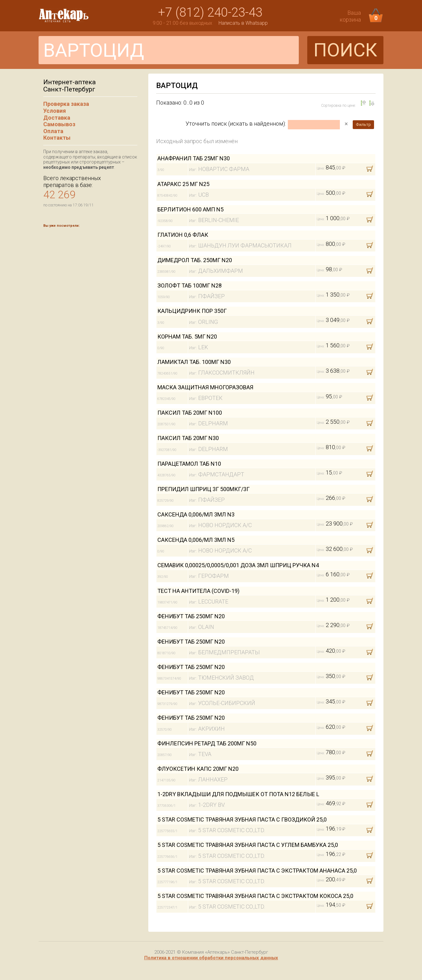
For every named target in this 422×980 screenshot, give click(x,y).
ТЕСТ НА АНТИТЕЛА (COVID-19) (198, 591)
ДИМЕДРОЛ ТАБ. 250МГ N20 (195, 260)
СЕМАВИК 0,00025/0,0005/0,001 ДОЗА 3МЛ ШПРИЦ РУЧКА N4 (238, 565)
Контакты (57, 138)
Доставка (57, 118)
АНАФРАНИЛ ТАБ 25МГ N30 (194, 158)
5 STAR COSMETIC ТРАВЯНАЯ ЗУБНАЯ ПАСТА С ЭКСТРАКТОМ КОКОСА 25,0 (255, 896)
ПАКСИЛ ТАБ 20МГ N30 (188, 438)
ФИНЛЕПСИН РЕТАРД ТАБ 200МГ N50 (207, 743)
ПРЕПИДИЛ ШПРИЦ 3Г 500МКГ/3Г (203, 489)
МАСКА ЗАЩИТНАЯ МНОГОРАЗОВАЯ (205, 387)
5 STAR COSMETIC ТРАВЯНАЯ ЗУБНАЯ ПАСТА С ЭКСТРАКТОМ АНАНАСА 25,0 (257, 871)
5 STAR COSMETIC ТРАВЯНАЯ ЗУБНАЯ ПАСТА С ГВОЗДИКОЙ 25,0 (242, 819)
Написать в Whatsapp (243, 23)
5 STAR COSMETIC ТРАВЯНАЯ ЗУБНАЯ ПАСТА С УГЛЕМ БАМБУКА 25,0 (248, 845)
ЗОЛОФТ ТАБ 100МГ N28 (190, 285)
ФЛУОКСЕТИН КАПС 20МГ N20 (198, 769)
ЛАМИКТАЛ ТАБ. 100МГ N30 (194, 362)
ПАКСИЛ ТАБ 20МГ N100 (190, 413)
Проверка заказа (66, 104)
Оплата (53, 131)
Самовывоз (59, 124)
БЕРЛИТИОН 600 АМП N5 (190, 209)
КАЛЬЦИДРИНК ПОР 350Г (192, 311)
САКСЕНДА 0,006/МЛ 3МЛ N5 (196, 540)
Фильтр (363, 124)
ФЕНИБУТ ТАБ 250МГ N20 (191, 616)
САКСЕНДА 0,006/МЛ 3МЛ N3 (196, 514)
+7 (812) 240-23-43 (210, 12)
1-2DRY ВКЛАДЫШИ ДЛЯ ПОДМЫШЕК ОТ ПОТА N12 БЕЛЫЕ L (238, 794)
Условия (55, 111)
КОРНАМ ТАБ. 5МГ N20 (187, 337)
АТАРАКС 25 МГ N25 (183, 184)
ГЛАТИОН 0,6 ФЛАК (183, 235)
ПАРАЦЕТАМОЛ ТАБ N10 (189, 464)
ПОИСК (345, 50)
